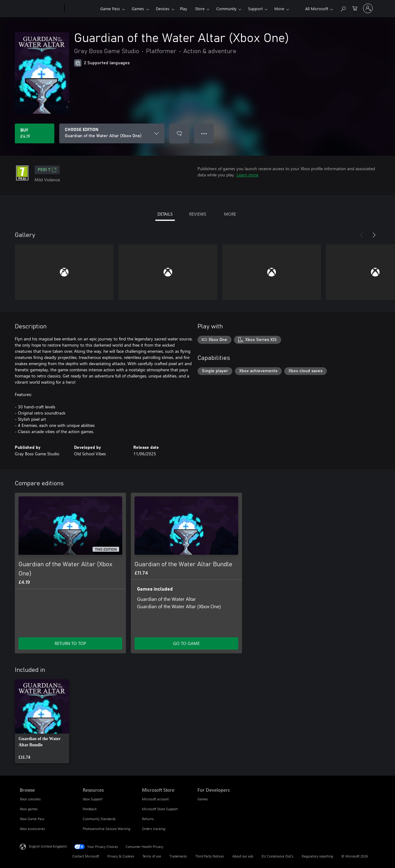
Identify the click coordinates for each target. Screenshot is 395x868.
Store (200, 8)
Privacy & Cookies (121, 856)
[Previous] (362, 235)
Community (226, 8)
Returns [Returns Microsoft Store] (148, 819)
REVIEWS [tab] (198, 214)
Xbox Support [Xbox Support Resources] (93, 799)
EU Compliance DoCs (278, 856)
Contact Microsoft (86, 856)
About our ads (243, 856)
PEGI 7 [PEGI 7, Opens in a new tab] (47, 170)
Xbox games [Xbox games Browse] (29, 809)
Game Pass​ (110, 8)
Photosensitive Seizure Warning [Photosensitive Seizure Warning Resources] (106, 829)
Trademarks (178, 856)
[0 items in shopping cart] (355, 8)
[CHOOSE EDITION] (112, 133)
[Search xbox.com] (343, 8)
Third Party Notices (210, 856)
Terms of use (152, 856)
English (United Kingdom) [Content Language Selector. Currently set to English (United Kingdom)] (48, 846)
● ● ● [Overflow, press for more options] (204, 133)
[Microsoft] (41, 9)
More (279, 8)
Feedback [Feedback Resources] (90, 809)
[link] (42, 721)
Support (255, 8)
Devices (163, 8)
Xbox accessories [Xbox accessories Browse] (32, 829)
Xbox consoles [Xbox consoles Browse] (30, 799)
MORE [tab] (230, 214)
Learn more (247, 175)
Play (183, 8)
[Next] (374, 235)
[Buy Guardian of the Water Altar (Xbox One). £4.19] (35, 133)
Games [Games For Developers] (203, 799)
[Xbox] (82, 9)
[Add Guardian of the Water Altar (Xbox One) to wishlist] (179, 133)
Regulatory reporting (317, 856)
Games (138, 8)
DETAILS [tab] (165, 214)
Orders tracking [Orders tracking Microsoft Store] (154, 829)
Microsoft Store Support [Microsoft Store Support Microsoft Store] (160, 809)
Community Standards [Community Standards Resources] (99, 819)
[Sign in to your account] (368, 8)
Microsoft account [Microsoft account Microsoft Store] (155, 799)
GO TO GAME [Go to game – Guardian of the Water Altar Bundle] (186, 643)
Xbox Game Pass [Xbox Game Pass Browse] (32, 819)
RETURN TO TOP (70, 643)
